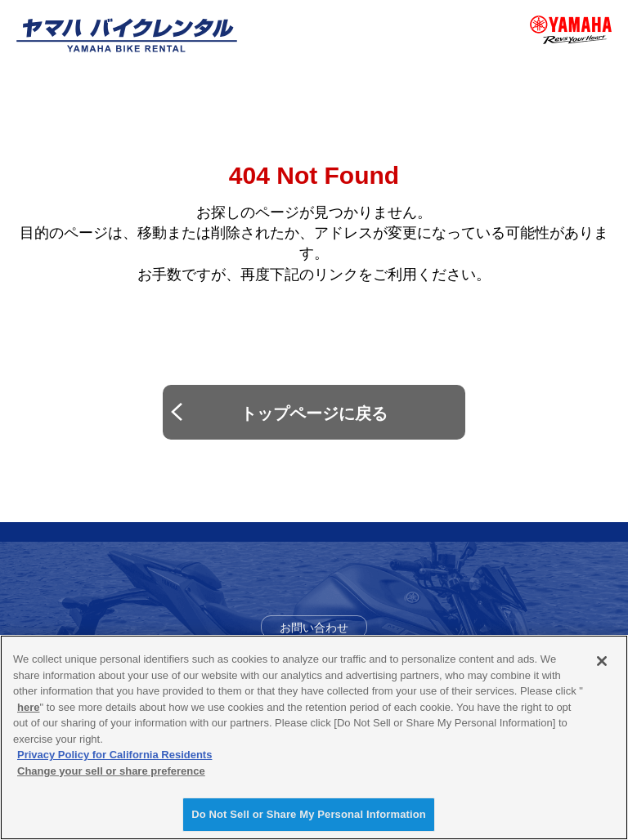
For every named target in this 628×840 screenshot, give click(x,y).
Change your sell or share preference (111, 771)
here (28, 707)
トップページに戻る (314, 413)
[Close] (602, 661)
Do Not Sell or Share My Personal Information (309, 814)
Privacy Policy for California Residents (114, 755)
